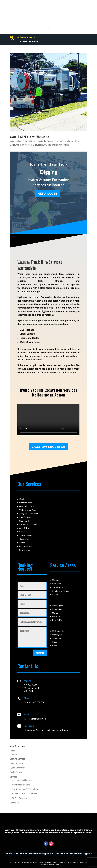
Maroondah (57, 580)
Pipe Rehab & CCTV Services (25, 789)
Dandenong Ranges (61, 591)
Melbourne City (59, 631)
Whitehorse (57, 584)
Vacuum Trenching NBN (22, 780)
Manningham (58, 606)
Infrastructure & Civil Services (25, 794)
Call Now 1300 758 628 (48, 447)
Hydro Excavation (17, 768)
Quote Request (16, 763)
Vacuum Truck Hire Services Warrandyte (29, 136)
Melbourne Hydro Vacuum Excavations (27, 145)
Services (13, 777)
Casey (55, 595)
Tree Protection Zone (21, 785)
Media (14, 754)
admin (15, 141)
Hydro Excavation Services (67, 141)
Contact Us (15, 803)
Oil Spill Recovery (19, 798)
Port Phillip (57, 620)
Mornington (57, 635)
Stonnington (58, 638)
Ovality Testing (16, 772)
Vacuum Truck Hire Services (57, 145)
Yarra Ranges (58, 587)
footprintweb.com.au (49, 864)
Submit (40, 653)
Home (12, 751)
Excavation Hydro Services (43, 141)
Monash (56, 613)
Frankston (57, 616)
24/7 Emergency (26, 38)
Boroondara (57, 609)
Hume (55, 642)
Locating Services (17, 759)
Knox (54, 646)
